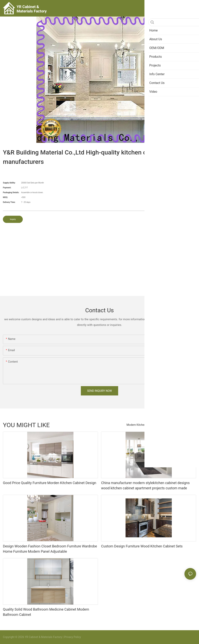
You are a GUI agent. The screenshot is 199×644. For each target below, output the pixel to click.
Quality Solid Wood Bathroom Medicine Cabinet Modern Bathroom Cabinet (46, 612)
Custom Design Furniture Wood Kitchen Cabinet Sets (142, 546)
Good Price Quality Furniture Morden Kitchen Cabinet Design (50, 483)
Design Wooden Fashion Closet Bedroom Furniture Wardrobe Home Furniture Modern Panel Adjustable (50, 549)
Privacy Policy (72, 637)
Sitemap (86, 637)
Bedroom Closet (169, 425)
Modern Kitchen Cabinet (141, 425)
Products (189, 425)
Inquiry (13, 219)
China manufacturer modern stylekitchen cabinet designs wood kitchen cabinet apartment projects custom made (145, 485)
